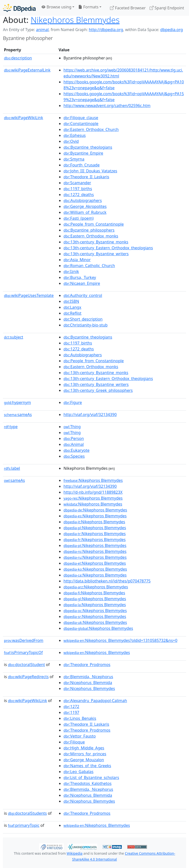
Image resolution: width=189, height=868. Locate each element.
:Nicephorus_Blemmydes (89, 688)
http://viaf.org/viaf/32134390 (90, 415)
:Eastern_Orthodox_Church (91, 129)
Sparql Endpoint (167, 8)
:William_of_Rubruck (85, 212)
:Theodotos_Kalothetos (87, 783)
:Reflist (72, 313)
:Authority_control (83, 295)
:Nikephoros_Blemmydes (97, 652)
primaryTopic (24, 825)
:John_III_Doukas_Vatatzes (90, 171)
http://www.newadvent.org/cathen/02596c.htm (107, 106)
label (12, 468)
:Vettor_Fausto (80, 736)
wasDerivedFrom (24, 640)
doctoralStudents (27, 813)
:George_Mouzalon (84, 760)
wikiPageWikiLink (24, 118)
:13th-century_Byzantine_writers (96, 254)
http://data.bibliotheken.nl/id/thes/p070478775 (107, 581)
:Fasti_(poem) (79, 218)
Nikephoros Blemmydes (75, 20)
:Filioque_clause (81, 118)
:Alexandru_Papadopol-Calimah (95, 701)
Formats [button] (88, 7)
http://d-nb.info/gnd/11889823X (93, 492)
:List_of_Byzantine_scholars (91, 778)
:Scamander (77, 183)
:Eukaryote (77, 450)
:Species (74, 456)
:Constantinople (81, 124)
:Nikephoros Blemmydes (93, 480)
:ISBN (71, 301)
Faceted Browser (128, 8)
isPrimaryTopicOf (23, 652)
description (18, 58)
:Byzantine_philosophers (89, 230)
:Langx (72, 307)
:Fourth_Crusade (82, 165)
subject (14, 337)
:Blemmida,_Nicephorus (88, 677)
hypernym (17, 402)
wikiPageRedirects (28, 677)
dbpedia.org (172, 30)
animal (42, 30)
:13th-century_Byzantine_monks (96, 242)
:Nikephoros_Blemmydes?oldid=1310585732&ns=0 (120, 640)
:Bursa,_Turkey (80, 277)
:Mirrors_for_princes (85, 754)
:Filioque (74, 742)
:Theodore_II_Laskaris (86, 177)
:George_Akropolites (85, 206)
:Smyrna (74, 159)
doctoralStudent (26, 665)
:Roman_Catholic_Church (89, 266)
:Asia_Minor (77, 260)
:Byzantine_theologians (88, 147)
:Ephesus (75, 135)
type (11, 427)
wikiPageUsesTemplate (29, 295)
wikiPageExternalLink (27, 70)
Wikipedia (75, 853)
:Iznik (71, 271)
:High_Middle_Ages (84, 748)
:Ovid (71, 141)
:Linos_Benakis (80, 718)
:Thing (72, 427)
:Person (74, 438)
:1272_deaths (79, 195)
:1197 (71, 712)
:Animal (74, 444)
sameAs (18, 415)
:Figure (73, 402)
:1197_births (78, 189)
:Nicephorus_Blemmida (88, 683)
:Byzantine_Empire (83, 153)
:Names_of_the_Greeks (87, 766)
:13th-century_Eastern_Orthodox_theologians (108, 248)
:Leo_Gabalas (79, 772)
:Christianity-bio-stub (86, 325)
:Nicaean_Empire (82, 283)
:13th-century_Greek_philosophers (98, 390)
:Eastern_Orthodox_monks (91, 236)
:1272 (71, 706)
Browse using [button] (56, 7)
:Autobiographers (83, 200)
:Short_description (83, 319)
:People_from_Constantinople (94, 224)
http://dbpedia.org (106, 30)
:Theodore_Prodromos (87, 665)
